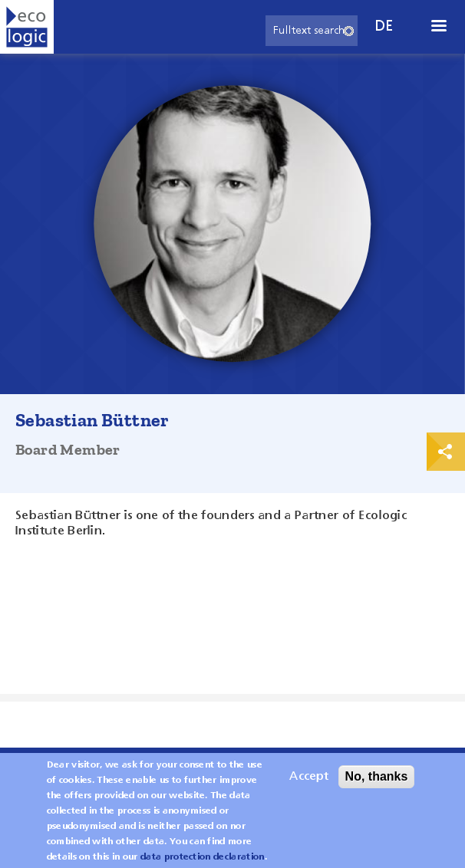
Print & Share (446, 452)
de (384, 26)
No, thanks (377, 782)
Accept (309, 782)
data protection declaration (203, 863)
